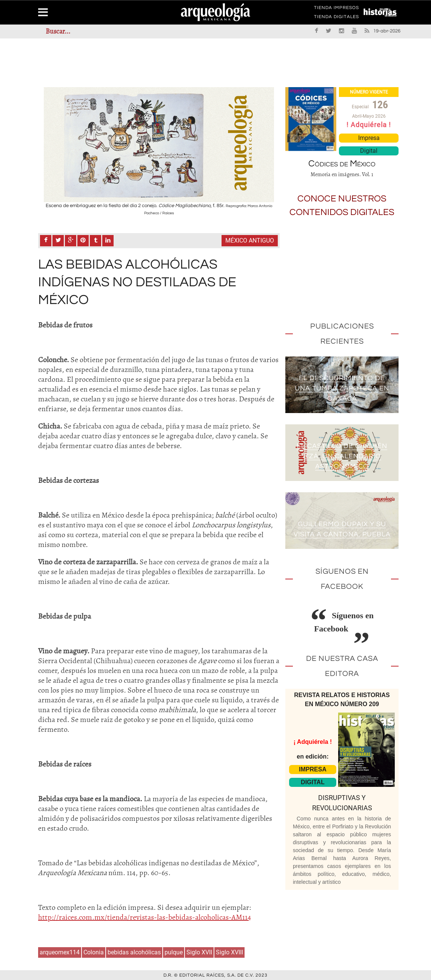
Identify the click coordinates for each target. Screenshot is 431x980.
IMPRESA (313, 769)
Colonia (94, 952)
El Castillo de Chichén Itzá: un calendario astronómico (342, 456)
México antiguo (250, 240)
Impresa (369, 138)
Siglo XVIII (229, 952)
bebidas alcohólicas (134, 952)
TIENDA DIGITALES (336, 18)
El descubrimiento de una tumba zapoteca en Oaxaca (342, 388)
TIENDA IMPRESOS (336, 9)
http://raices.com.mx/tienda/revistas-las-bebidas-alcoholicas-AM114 (145, 916)
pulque (174, 952)
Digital (369, 151)
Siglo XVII (199, 952)
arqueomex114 (60, 952)
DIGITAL (313, 782)
